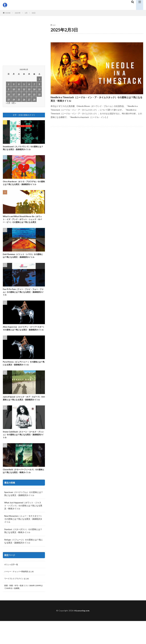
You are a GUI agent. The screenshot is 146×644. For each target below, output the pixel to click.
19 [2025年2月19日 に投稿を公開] (24, 94)
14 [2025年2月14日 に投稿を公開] (34, 89)
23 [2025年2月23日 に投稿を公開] (9, 99)
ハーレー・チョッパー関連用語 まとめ (21, 593)
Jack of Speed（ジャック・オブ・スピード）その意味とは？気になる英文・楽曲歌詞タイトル (23, 416)
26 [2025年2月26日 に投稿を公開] (24, 99)
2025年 (18, 13)
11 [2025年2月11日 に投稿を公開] (19, 89)
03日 (34, 13)
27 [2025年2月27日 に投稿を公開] (29, 99)
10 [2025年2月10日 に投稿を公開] (14, 89)
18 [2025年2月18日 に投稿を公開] (19, 94)
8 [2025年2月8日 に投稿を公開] (39, 84)
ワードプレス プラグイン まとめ (19, 601)
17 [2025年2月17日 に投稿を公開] (14, 94)
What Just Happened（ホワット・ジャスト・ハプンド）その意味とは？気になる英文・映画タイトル (23, 527)
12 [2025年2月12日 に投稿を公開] (24, 89)
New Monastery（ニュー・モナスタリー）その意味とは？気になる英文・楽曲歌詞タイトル (23, 540)
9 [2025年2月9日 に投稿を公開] (9, 89)
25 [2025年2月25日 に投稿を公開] (19, 99)
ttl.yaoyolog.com (82, 634)
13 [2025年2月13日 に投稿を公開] (29, 89)
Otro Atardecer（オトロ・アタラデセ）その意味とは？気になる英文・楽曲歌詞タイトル (24, 186)
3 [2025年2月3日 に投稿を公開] (14, 84)
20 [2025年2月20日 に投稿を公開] (29, 94)
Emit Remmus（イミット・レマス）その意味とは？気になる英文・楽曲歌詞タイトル (23, 265)
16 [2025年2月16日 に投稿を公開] (9, 94)
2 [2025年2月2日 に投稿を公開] (9, 84)
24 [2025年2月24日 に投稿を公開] (14, 99)
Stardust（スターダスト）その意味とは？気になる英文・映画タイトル (23, 552)
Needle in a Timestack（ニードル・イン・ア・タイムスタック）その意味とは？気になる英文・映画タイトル (96, 101)
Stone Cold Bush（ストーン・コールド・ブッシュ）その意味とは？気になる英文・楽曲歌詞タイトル (24, 455)
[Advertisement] (24, 42)
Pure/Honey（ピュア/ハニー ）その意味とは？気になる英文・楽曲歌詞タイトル (23, 378)
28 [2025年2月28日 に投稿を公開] (34, 99)
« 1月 (8, 103)
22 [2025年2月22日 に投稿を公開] (39, 94)
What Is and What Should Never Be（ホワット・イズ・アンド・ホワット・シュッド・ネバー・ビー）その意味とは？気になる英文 (24, 226)
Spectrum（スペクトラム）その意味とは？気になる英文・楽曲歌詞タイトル (24, 515)
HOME (8, 13)
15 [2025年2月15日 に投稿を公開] (39, 89)
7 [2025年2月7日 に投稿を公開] (34, 84)
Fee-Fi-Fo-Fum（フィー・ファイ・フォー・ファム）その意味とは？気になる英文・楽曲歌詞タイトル (22, 302)
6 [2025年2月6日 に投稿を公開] (29, 84)
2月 (26, 13)
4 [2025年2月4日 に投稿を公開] (19, 84)
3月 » (14, 103)
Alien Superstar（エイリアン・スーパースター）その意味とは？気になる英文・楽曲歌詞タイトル (23, 341)
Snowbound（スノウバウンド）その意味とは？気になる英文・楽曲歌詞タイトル (24, 148)
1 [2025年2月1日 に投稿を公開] (39, 79)
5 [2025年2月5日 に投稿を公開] (24, 84)
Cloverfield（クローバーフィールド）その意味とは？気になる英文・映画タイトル (23, 492)
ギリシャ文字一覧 (12, 586)
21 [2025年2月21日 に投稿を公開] (34, 94)
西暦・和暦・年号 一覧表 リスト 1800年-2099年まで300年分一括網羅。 (21, 610)
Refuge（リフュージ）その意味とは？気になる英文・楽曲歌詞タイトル (24, 562)
